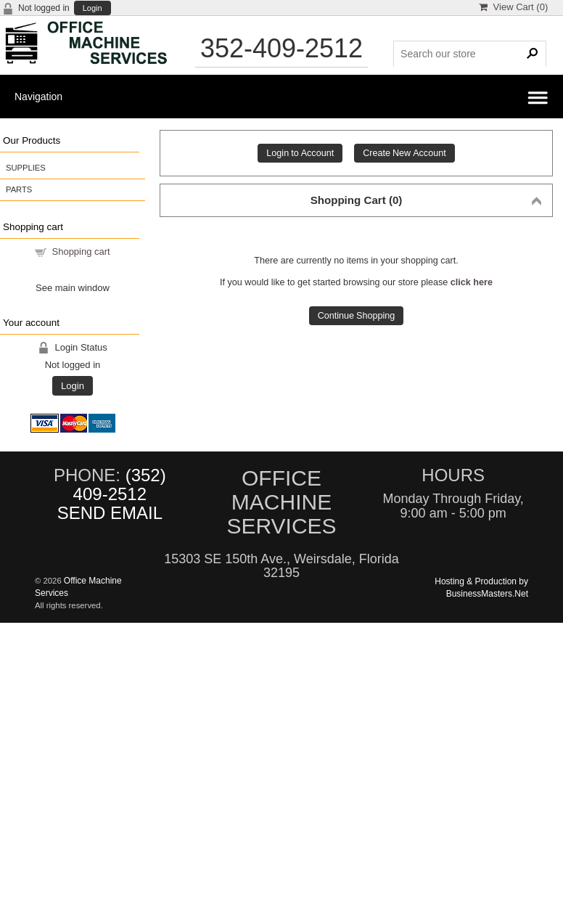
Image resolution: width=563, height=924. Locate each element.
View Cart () (513, 7)
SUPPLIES (26, 168)
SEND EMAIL (110, 513)
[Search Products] (469, 54)
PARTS (19, 189)
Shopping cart (81, 252)
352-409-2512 (281, 48)
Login (93, 8)
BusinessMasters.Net (487, 594)
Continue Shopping (357, 315)
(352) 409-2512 (120, 485)
